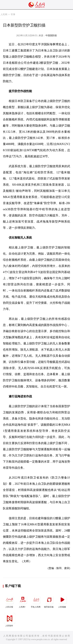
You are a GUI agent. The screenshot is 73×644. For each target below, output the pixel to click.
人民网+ (23, 601)
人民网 (4, 14)
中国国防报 (51, 36)
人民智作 (10, 620)
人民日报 (10, 601)
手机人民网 (36, 601)
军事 (13, 14)
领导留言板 (49, 601)
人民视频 (62, 601)
